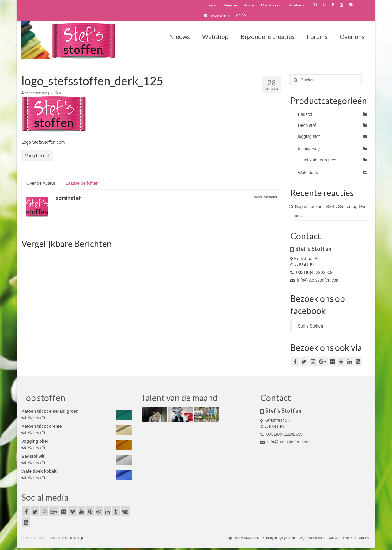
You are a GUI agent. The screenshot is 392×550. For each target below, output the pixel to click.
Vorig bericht (37, 156)
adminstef (40, 93)
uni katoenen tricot (320, 160)
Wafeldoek (308, 173)
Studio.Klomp (74, 538)
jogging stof (309, 136)
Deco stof (307, 125)
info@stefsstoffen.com (315, 280)
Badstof (305, 114)
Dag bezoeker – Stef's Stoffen (323, 207)
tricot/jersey (309, 149)
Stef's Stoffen (311, 326)
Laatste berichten (82, 183)
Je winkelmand (225, 15)
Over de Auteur (41, 183)
